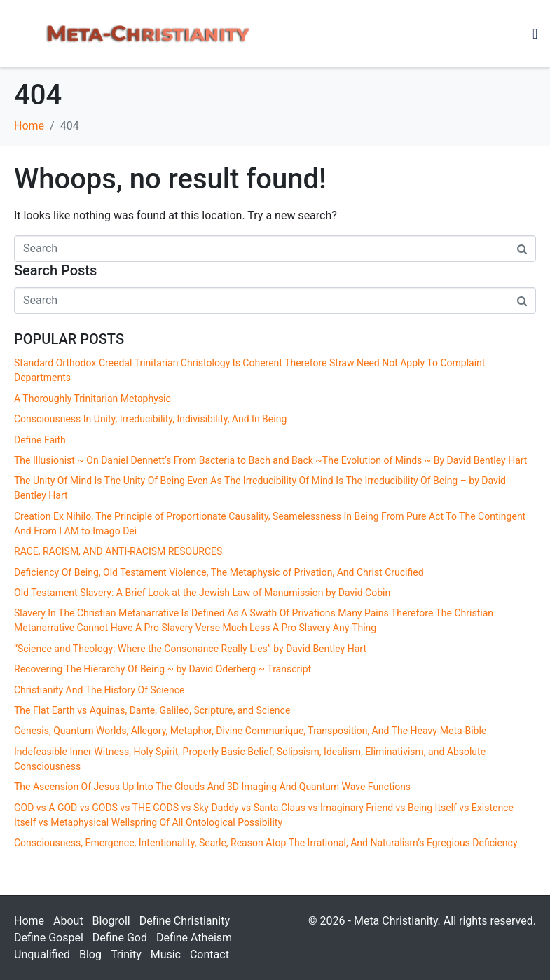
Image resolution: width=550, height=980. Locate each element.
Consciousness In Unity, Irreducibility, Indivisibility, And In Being (150, 419)
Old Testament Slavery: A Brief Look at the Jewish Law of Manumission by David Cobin (202, 593)
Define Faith (40, 440)
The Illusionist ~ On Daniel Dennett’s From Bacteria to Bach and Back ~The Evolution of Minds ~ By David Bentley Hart (270, 460)
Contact (209, 954)
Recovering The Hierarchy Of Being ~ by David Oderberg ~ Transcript (163, 669)
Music (166, 954)
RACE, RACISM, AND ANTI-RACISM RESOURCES (118, 551)
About (68, 921)
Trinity (126, 954)
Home (29, 921)
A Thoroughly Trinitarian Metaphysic (92, 399)
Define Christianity (185, 921)
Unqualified (42, 954)
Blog (90, 954)
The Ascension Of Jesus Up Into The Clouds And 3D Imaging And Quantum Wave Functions (212, 787)
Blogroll (111, 921)
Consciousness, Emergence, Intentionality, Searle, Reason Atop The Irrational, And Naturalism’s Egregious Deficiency (266, 843)
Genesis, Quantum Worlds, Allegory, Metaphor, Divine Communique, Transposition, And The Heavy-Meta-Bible (250, 731)
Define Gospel (49, 938)
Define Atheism (194, 938)
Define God (120, 938)
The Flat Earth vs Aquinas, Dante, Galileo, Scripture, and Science (154, 710)
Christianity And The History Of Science (99, 690)
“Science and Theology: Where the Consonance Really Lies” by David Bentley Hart (190, 649)
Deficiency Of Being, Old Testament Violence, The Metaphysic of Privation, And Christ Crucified (219, 572)
